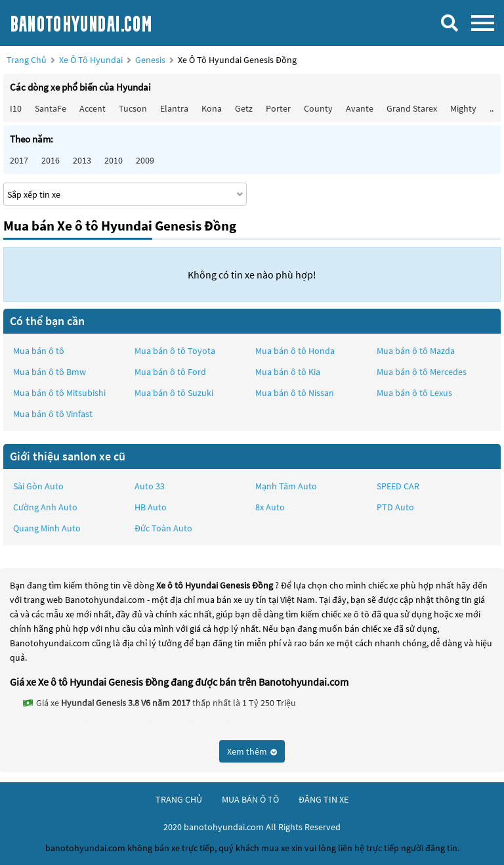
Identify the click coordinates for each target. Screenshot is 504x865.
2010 (114, 160)
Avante (360, 108)
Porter (278, 108)
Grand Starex (412, 108)
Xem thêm (252, 751)
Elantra (174, 108)
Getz (244, 108)
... (493, 108)
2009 (145, 160)
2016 (51, 160)
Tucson (133, 108)
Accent (93, 108)
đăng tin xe (324, 799)
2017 (19, 160)
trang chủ (179, 799)
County (318, 108)
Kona (212, 108)
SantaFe (51, 108)
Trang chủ (27, 60)
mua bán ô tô (250, 799)
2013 (82, 160)
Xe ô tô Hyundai (91, 60)
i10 (16, 108)
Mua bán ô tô (39, 351)
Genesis (151, 60)
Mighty (463, 108)
